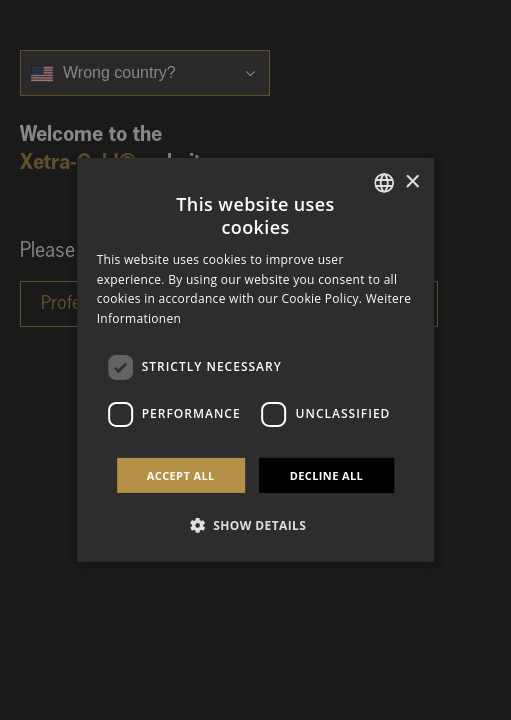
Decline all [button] (327, 475)
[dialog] (256, 360)
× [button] (411, 181)
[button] (256, 525)
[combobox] (384, 183)
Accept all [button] (181, 475)
